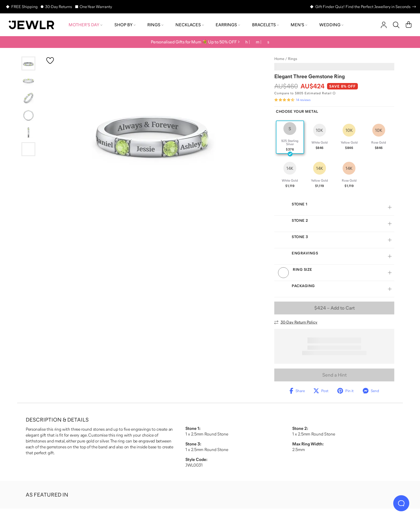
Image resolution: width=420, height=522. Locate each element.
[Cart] (409, 25)
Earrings (228, 25)
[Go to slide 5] (28, 132)
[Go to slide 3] (28, 98)
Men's (299, 25)
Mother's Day (85, 25)
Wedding (331, 25)
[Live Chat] (401, 503)
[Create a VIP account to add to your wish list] (50, 61)
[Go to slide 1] (28, 63)
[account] (384, 25)
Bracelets (265, 25)
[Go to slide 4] (28, 115)
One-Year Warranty (96, 7)
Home (279, 59)
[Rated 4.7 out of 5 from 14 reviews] (292, 100)
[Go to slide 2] (28, 81)
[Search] (396, 25)
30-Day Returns (59, 7)
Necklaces (190, 25)
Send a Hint (334, 375)
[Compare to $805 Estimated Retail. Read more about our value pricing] (305, 93)
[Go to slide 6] (28, 149)
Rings (155, 25)
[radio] (290, 137)
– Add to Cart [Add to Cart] (334, 308)
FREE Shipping (24, 7)
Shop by (125, 25)
